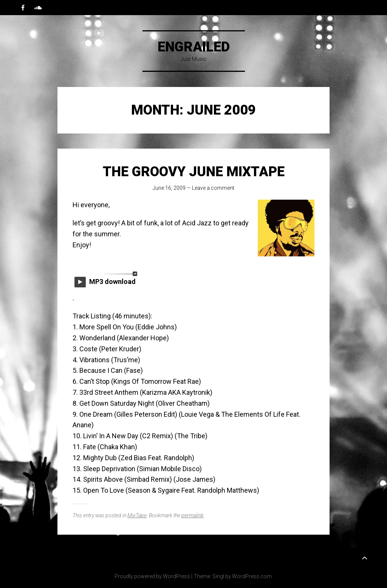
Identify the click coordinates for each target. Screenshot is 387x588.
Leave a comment (213, 188)
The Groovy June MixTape (194, 172)
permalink (193, 515)
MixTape (137, 515)
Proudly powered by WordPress (152, 576)
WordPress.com (252, 576)
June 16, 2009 (169, 188)
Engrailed (194, 47)
